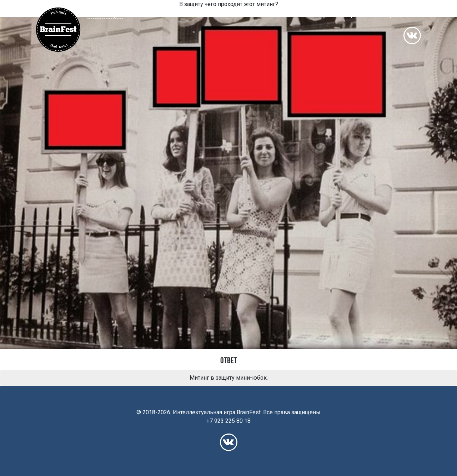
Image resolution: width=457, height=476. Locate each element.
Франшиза (360, 15)
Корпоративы (401, 15)
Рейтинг (327, 15)
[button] (109, 15)
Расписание (292, 15)
